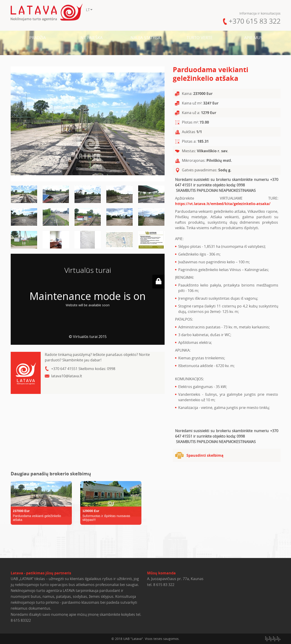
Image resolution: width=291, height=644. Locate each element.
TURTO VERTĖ (199, 38)
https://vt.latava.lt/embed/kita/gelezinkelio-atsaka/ (223, 204)
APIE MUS (253, 38)
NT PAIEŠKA (92, 38)
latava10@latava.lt (67, 376)
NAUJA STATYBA (145, 38)
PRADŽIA (38, 38)
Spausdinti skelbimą (205, 455)
